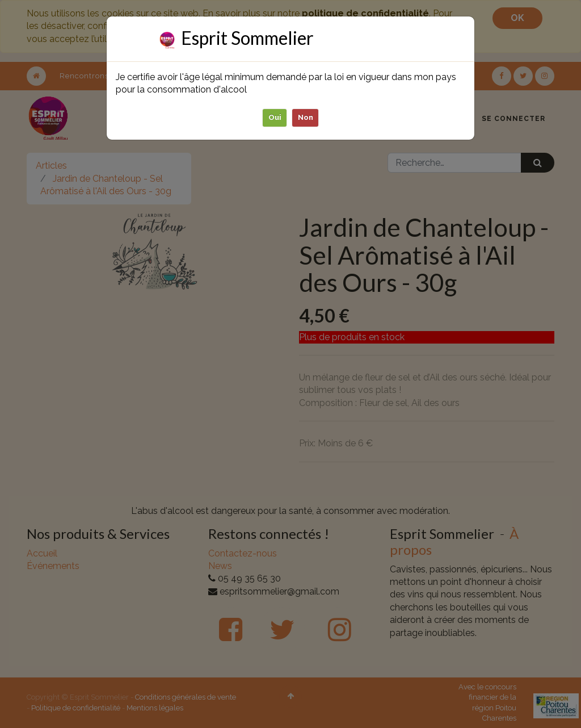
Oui (275, 117)
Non (306, 117)
